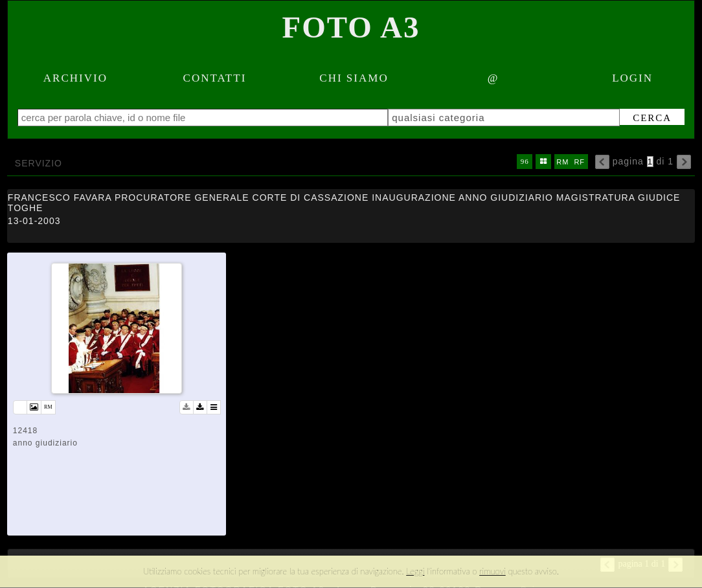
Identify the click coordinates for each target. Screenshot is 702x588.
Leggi (415, 571)
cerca (645, 118)
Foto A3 (351, 27)
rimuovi (493, 571)
